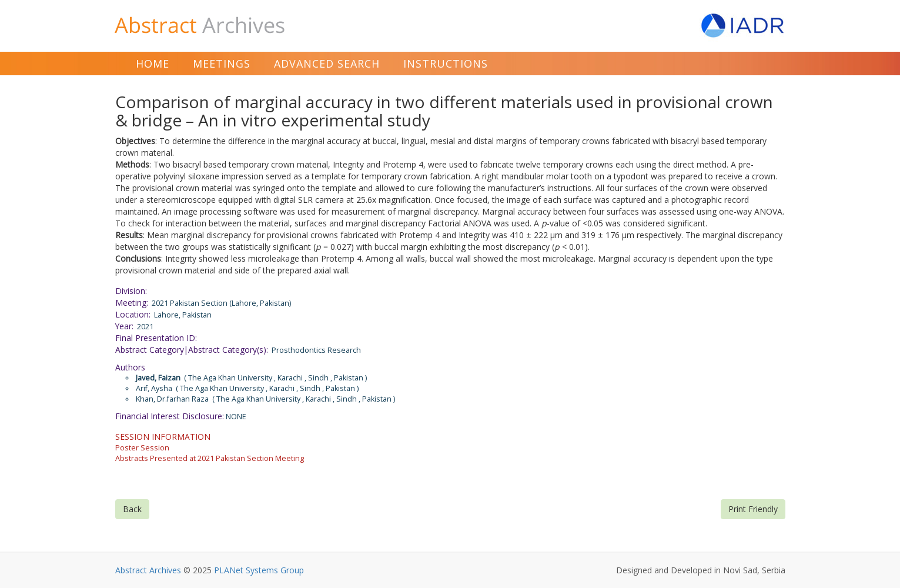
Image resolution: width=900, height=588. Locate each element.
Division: (131, 291)
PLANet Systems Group (259, 570)
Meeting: (132, 303)
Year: (124, 326)
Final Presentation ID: (156, 338)
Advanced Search (327, 64)
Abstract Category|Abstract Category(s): (192, 350)
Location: (133, 314)
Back (132, 509)
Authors (130, 367)
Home (153, 64)
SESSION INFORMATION (163, 437)
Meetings (222, 64)
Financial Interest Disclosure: (170, 416)
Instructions (446, 64)
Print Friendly (753, 509)
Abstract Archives (148, 570)
